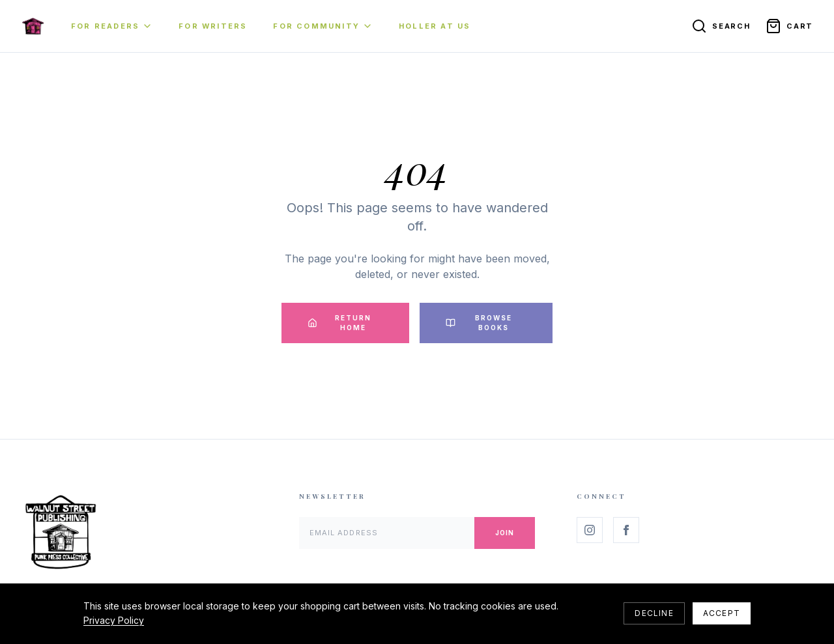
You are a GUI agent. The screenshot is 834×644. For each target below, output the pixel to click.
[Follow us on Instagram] (590, 530)
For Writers (213, 26)
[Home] (33, 26)
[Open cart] (789, 26)
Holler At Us (435, 26)
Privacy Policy (114, 620)
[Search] (721, 26)
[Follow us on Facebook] (626, 530)
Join (505, 533)
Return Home (339, 323)
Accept (722, 613)
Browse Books (479, 323)
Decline (654, 613)
